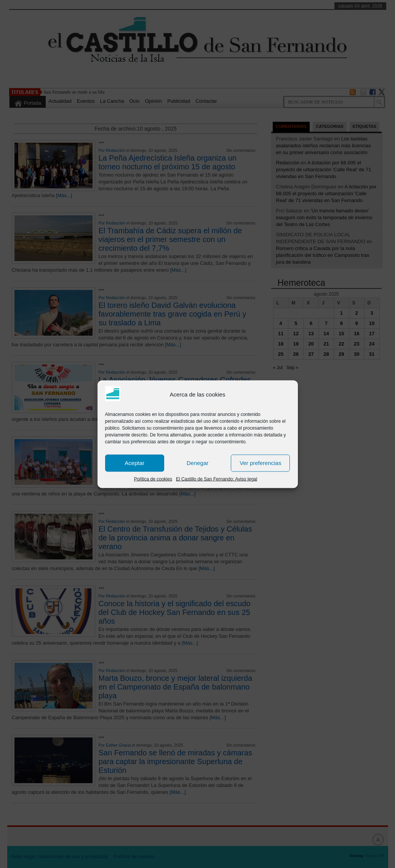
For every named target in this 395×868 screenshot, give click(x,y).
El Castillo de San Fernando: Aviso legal (217, 479)
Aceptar (134, 463)
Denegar (198, 463)
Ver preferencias (260, 463)
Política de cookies (153, 479)
